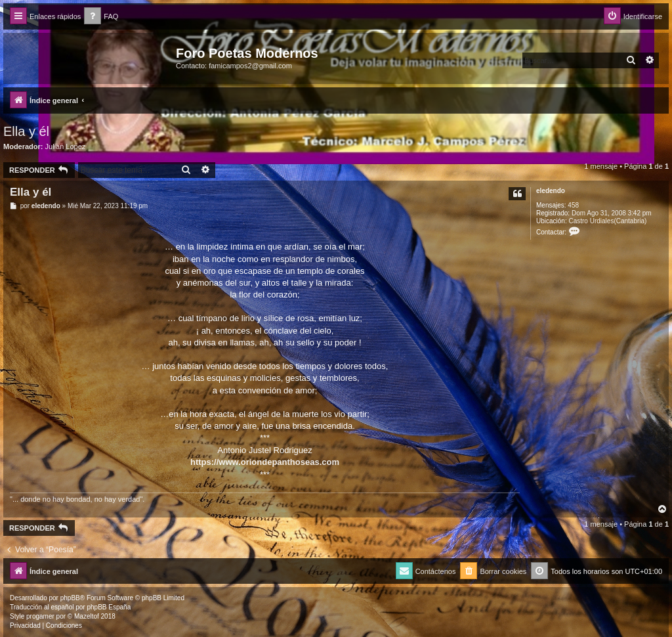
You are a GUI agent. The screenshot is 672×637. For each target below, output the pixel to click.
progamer (40, 616)
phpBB (70, 598)
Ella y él (26, 131)
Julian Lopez (66, 146)
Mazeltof (87, 616)
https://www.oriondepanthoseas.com (265, 462)
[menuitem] (101, 17)
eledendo (551, 191)
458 (573, 205)
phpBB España (109, 607)
